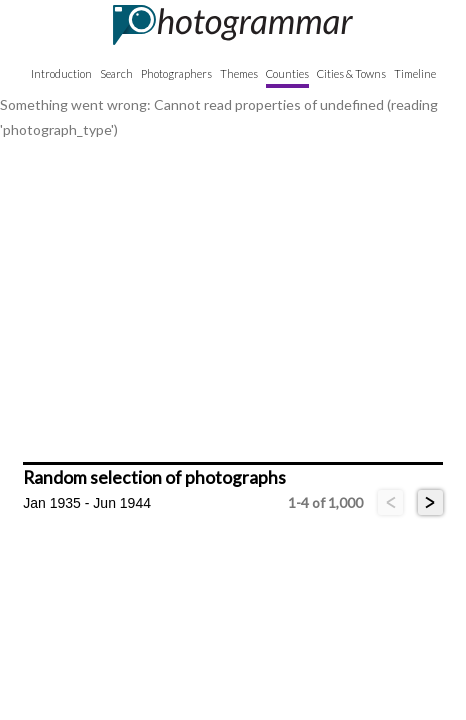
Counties (287, 73)
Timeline (415, 73)
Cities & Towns (351, 73)
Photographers (176, 73)
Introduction (61, 73)
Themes (239, 73)
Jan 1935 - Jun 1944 (87, 503)
